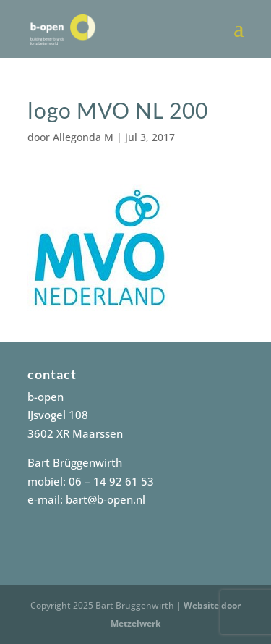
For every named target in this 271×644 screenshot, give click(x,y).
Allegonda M (83, 137)
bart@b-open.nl (106, 499)
